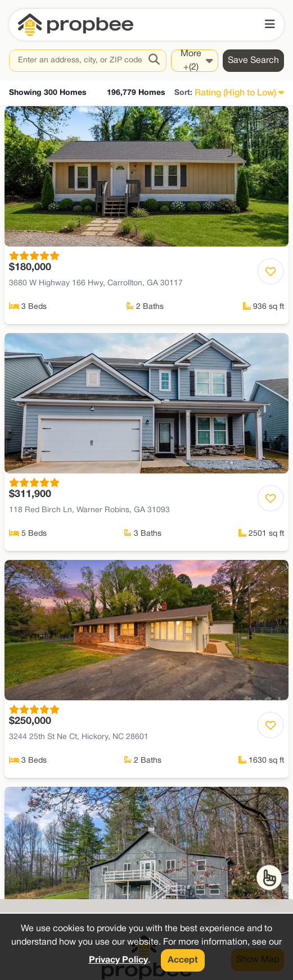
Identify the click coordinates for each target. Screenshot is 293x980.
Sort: (183, 93)
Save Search (253, 61)
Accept (183, 960)
